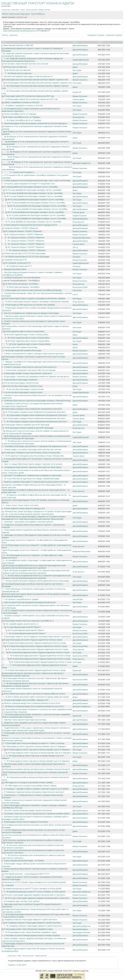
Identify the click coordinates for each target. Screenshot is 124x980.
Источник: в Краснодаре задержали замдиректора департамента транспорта (35, 895)
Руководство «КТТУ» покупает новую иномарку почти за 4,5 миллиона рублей (35, 882)
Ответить (5, 35)
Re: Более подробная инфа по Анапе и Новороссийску (27, 335)
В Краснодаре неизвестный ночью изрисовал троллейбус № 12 (29, 621)
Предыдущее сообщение (96, 35)
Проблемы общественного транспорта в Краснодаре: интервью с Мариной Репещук (38, 401)
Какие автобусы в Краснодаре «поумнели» (21, 380)
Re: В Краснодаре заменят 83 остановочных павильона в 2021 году (32, 99)
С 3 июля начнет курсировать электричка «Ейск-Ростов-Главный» (30, 370)
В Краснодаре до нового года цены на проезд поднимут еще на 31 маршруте (36, 746)
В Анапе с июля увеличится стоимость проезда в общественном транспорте (34, 354)
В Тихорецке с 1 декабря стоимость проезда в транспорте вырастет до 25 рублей (36, 789)
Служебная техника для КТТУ (16, 260)
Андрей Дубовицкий (81, 60)
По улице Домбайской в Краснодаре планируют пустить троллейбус (31, 187)
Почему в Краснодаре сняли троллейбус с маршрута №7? (26, 700)
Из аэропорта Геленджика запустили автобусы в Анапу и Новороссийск (32, 453)
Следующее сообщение (114, 35)
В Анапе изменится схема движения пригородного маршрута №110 (31, 225)
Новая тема (15, 10)
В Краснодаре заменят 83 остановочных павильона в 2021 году (29, 96)
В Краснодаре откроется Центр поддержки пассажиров (26, 822)
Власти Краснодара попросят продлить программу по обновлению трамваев (35, 298)
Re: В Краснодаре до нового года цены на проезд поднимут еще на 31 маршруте (38, 750)
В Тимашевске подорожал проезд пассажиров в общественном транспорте (34, 792)
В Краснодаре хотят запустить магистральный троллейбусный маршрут (34, 290)
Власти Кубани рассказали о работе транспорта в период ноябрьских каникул (35, 694)
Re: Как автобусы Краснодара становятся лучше (24, 386)
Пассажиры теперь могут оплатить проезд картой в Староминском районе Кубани (37, 814)
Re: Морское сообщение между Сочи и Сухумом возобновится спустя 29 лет (35, 706)
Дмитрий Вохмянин (80, 45)
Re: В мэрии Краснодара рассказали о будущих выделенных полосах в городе (36, 643)
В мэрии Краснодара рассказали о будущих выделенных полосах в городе (33, 640)
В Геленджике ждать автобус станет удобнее (22, 901)
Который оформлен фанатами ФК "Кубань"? (24, 627)
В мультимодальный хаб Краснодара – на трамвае (24, 861)
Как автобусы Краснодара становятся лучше (21, 383)
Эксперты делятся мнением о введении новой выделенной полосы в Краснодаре (37, 581)
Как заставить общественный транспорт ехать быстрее (26, 64)
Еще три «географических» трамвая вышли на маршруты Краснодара (31, 313)
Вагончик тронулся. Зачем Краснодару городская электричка (28, 810)
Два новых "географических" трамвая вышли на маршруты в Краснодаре (33, 475)
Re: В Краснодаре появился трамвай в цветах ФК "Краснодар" (29, 428)
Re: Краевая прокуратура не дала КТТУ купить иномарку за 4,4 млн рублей (36, 892)
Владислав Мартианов (81, 238)
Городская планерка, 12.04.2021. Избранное (21, 228)
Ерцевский (77, 92)
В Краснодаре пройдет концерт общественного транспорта (28, 373)
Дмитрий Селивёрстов (81, 163)
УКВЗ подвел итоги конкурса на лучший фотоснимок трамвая (28, 782)
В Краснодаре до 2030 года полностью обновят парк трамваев (30, 305)
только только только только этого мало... (22, 505)
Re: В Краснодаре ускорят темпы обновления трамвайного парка (31, 932)
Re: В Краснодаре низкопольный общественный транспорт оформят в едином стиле (39, 83)
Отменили (9, 885)
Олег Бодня (77, 70)
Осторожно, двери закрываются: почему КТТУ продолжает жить (30, 184)
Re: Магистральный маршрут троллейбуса (22, 284)
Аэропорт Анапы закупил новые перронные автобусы (25, 720)
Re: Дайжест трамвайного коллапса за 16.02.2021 (24, 106)
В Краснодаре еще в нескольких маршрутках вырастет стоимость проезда (35, 743)
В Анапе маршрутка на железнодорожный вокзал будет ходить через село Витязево (37, 180)
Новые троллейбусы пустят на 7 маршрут (20, 114)
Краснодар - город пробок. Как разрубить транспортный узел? (29, 522)
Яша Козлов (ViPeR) (80, 287)
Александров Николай (81, 932)
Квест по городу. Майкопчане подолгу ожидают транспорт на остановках (33, 464)
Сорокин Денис (79, 99)
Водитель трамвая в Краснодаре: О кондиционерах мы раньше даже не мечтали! (36, 482)
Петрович (76, 257)
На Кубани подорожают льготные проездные (22, 278)
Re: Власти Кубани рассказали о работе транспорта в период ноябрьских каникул (37, 697)
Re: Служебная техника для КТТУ (18, 263)
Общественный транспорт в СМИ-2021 (18, 45)
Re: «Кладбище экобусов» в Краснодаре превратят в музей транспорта (33, 923)
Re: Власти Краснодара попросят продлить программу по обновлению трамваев (37, 302)
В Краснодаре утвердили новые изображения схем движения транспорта (33, 409)
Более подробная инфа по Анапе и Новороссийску (25, 331)
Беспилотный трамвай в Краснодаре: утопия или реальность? (29, 76)
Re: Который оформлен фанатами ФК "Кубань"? (26, 630)
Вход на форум (32, 10)
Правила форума (44, 10)
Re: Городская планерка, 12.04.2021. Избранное (24, 231)
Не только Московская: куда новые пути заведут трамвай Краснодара (32, 479)
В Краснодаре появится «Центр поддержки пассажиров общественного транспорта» (38, 637)
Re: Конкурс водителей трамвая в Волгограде (23, 350)
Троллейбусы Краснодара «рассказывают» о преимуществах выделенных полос (36, 446)
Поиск (23, 10)
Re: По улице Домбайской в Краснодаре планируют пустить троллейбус (33, 190)
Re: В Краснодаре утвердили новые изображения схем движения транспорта (36, 412)
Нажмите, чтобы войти (17, 965)
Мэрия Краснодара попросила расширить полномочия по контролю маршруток (36, 123)
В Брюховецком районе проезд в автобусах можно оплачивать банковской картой (37, 769)
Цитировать (14, 35)
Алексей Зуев (78, 599)
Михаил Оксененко (9, 17)
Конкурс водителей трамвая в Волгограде (21, 347)
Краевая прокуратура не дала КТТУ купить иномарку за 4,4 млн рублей (33, 889)
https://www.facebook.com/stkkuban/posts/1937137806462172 (26, 31)
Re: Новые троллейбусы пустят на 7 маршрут (23, 117)
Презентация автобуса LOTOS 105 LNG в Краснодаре (25, 253)
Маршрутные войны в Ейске (15, 269)
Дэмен (75, 67)
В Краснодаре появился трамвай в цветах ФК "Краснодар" (27, 425)
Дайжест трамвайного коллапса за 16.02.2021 (22, 102)
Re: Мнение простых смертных (19, 70)
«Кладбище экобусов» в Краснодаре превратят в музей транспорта (31, 920)
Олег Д (75, 247)
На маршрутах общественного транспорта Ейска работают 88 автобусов (33, 467)
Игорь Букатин (78, 117)
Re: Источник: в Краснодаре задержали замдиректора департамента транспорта (37, 898)
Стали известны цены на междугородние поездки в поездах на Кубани (32, 935)
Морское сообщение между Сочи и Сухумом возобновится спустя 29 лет (32, 703)
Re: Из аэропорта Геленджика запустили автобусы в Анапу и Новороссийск (35, 456)
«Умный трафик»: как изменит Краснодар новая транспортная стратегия (33, 449)
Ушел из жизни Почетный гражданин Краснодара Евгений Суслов (30, 602)
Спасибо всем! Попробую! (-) (23, 172)
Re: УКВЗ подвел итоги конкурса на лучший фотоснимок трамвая (31, 786)
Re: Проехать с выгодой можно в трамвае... (22, 599)
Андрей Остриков (79, 216)
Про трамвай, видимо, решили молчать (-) (22, 624)
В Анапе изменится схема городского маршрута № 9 (25, 508)
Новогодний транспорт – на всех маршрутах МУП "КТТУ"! (27, 874)
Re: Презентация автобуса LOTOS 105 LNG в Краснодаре (27, 257)
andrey (75, 344)
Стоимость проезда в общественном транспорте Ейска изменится (30, 367)
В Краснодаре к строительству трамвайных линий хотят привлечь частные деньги (37, 377)
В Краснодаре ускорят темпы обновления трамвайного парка (29, 929)
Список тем (6, 10)
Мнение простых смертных (16, 67)
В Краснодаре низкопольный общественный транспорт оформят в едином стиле (36, 80)
